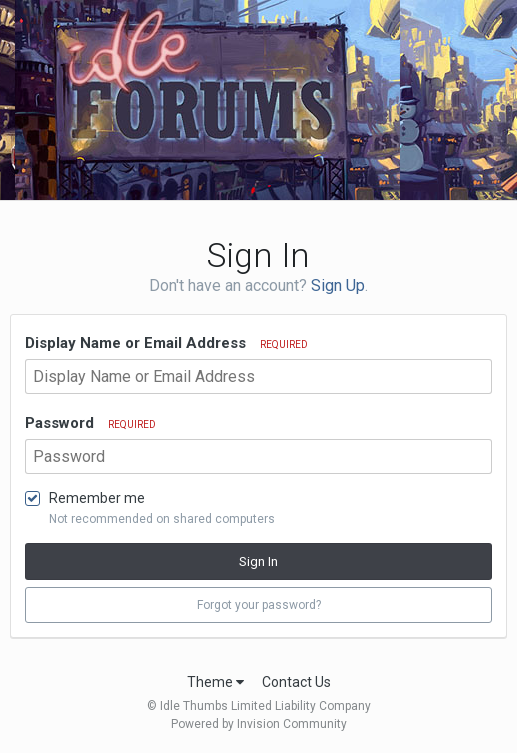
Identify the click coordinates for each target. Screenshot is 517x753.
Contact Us (296, 682)
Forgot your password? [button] (259, 605)
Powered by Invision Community (259, 724)
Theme (215, 682)
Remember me (97, 498)
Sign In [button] (258, 561)
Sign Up (338, 285)
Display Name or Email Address (166, 343)
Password (90, 423)
